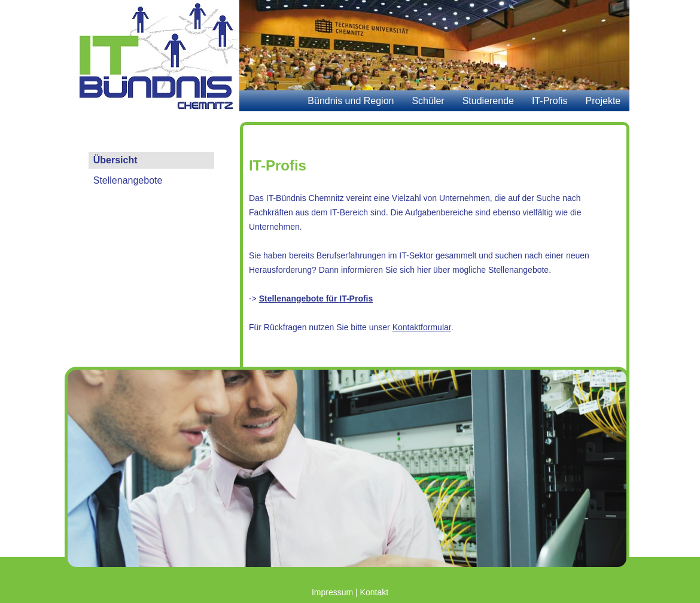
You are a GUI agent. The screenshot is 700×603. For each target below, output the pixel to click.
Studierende (488, 101)
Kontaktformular (422, 327)
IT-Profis (550, 101)
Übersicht (115, 160)
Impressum (332, 592)
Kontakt (374, 592)
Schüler (428, 101)
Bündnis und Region (351, 101)
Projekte (603, 101)
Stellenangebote (128, 180)
